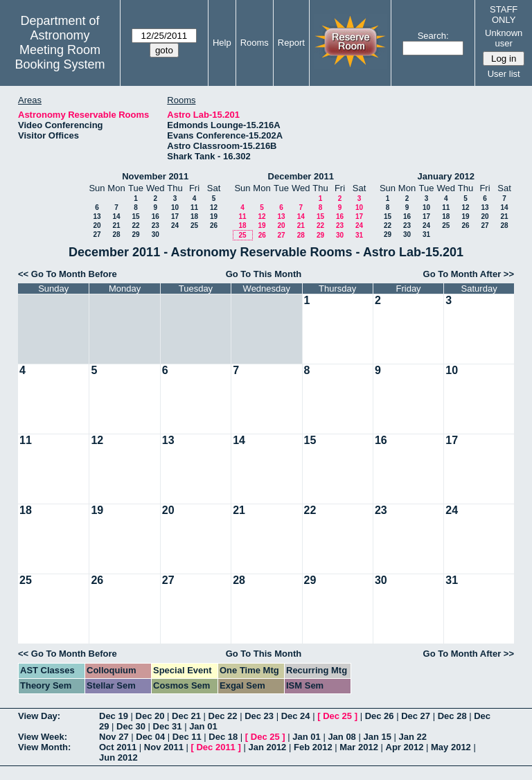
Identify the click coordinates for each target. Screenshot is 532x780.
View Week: (43, 737)
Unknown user (504, 38)
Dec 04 (150, 737)
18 (194, 216)
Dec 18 (223, 737)
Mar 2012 (359, 747)
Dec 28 (452, 716)
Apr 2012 (405, 747)
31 (359, 235)
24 (175, 225)
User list (504, 74)
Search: (433, 36)
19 (214, 216)
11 (194, 207)
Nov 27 (114, 737)
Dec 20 (150, 716)
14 (116, 216)
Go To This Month (264, 274)
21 (116, 225)
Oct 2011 (118, 747)
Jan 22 (413, 737)
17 (175, 216)
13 (97, 216)
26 (214, 225)
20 (97, 225)
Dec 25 (337, 716)
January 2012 (446, 176)
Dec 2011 (215, 747)
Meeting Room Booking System (60, 57)
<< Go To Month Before (68, 274)
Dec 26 (380, 716)
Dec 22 (223, 716)
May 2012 (451, 747)
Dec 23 (259, 716)
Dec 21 (186, 716)
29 (135, 234)
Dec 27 (416, 716)
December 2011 (301, 176)
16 (156, 216)
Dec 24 (296, 716)
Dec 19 (114, 716)
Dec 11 (187, 737)
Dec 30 (131, 726)
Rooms (255, 43)
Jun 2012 (118, 757)
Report (291, 43)
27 (97, 234)
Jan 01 (203, 726)
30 (156, 234)
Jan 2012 (267, 747)
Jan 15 (377, 737)
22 (135, 225)
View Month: (44, 747)
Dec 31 (168, 726)
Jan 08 (342, 737)
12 (214, 207)
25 (194, 225)
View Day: (39, 716)
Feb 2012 (313, 747)
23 (156, 225)
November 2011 (155, 176)
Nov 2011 (164, 747)
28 (116, 234)
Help (222, 43)
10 (175, 207)
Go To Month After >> (469, 274)
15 (135, 216)
